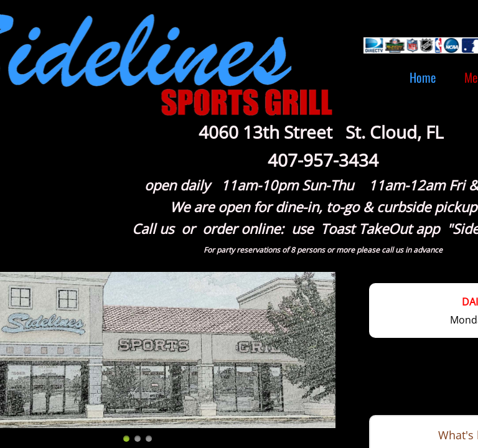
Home (423, 77)
